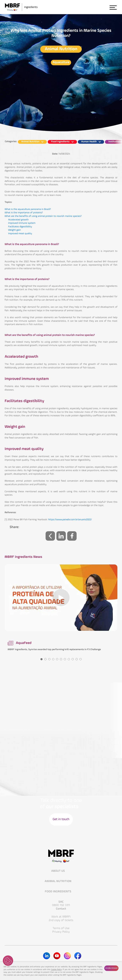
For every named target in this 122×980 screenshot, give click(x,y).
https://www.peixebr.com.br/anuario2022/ (70, 520)
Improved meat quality (20, 234)
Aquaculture (61, 62)
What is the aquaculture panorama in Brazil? (28, 209)
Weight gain (14, 230)
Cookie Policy (56, 970)
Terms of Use (61, 928)
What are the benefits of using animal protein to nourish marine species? (43, 216)
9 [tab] (73, 659)
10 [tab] (77, 659)
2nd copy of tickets (61, 920)
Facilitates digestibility (20, 227)
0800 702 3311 (61, 905)
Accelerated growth (18, 220)
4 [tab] (53, 659)
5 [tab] (57, 659)
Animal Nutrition (61, 49)
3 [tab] (49, 659)
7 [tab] (65, 659)
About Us (58, 871)
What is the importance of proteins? (24, 213)
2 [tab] (45, 659)
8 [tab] (69, 659)
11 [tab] (81, 659)
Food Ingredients (58, 892)
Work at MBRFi (61, 917)
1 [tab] (41, 659)
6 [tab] (61, 659)
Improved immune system (22, 223)
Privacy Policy (61, 932)
